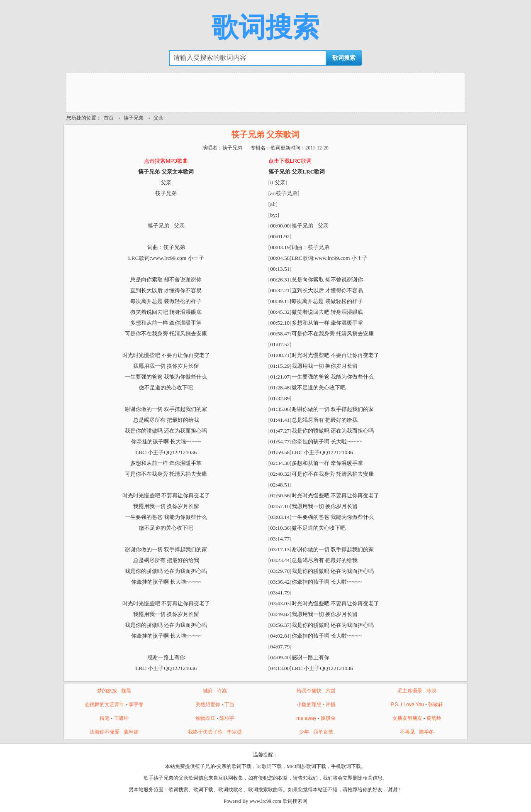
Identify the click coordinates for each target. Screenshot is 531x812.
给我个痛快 (309, 691)
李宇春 (136, 704)
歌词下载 (203, 790)
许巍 (331, 704)
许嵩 (222, 691)
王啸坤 (121, 718)
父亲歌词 (188, 778)
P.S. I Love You (407, 704)
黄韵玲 (434, 718)
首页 (109, 118)
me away (307, 718)
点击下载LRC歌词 (290, 161)
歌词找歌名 (231, 790)
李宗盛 (234, 732)
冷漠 (431, 691)
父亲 (158, 118)
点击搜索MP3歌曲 (166, 161)
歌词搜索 (265, 27)
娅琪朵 (328, 718)
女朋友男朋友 (407, 718)
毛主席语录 (410, 691)
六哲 (331, 691)
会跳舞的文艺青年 (105, 704)
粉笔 (105, 718)
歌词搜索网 (295, 801)
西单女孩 (323, 732)
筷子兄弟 (134, 118)
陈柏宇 (227, 718)
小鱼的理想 (309, 704)
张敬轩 (436, 704)
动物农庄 (205, 718)
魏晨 (126, 691)
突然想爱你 (208, 704)
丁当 (229, 704)
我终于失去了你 (205, 732)
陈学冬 (426, 732)
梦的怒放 (107, 691)
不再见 (407, 732)
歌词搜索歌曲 (263, 790)
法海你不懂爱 (105, 732)
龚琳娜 (131, 732)
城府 (208, 691)
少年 (304, 732)
